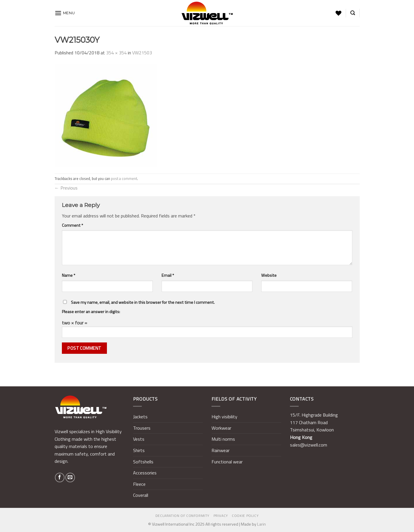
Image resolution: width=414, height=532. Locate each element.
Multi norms (223, 439)
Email (168, 275)
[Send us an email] (70, 477)
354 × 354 (116, 53)
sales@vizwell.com (309, 445)
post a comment (124, 178)
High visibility (224, 417)
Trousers (142, 428)
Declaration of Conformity (182, 516)
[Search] (353, 13)
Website (269, 275)
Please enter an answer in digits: (91, 312)
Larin (261, 524)
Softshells (143, 462)
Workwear (221, 428)
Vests (139, 439)
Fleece (139, 484)
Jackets (140, 417)
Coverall (141, 495)
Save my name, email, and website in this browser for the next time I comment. (143, 302)
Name (69, 275)
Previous (66, 188)
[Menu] (65, 13)
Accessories (145, 473)
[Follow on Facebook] (60, 477)
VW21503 (142, 53)
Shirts (139, 450)
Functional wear (227, 462)
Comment (72, 225)
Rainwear (221, 450)
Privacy (221, 516)
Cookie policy (245, 516)
